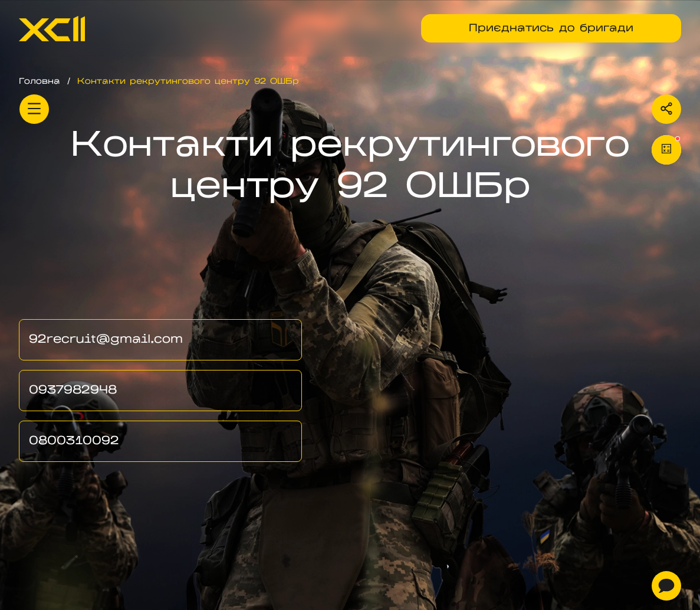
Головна (40, 82)
